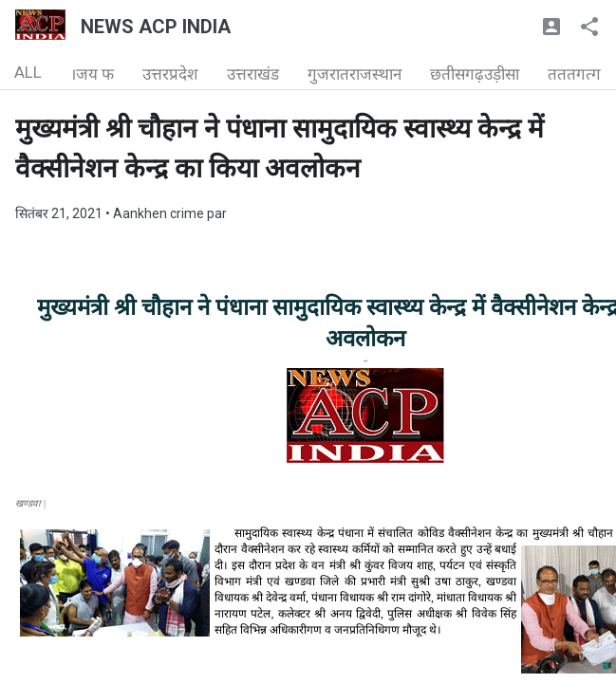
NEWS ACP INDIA (156, 27)
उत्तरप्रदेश (170, 74)
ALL (28, 72)
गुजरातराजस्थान (355, 74)
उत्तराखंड (253, 74)
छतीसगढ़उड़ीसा (475, 74)
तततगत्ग (574, 74)
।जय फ (92, 74)
